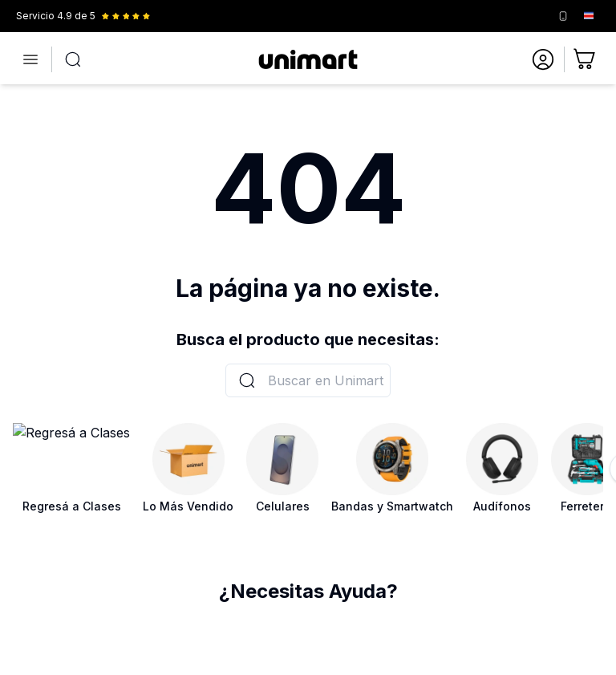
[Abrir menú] (30, 59)
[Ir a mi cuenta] (543, 59)
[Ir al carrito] (586, 59)
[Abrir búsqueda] (73, 59)
